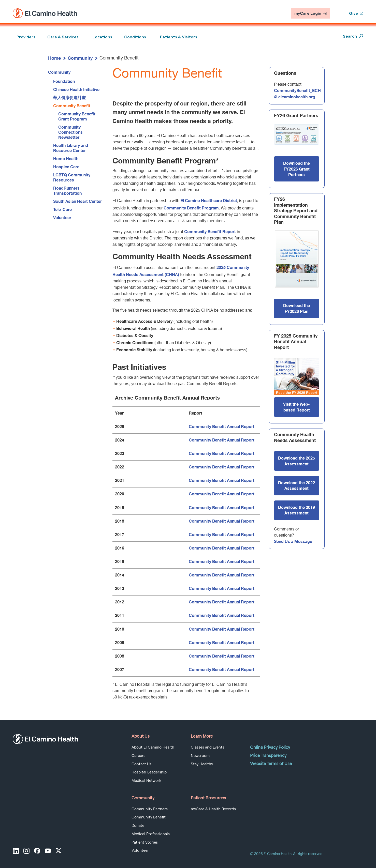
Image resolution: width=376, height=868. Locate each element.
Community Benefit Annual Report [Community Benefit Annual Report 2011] (222, 615)
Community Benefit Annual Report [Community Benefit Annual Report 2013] (222, 588)
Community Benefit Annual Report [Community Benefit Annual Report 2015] (222, 561)
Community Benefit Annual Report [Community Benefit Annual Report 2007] (222, 669)
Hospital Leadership (149, 772)
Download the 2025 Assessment (297, 461)
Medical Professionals (151, 834)
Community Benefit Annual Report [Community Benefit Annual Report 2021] (222, 480)
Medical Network (146, 781)
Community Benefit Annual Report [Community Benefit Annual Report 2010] (222, 629)
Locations (102, 37)
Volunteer (62, 217)
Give (356, 13)
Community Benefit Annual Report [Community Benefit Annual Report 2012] (222, 602)
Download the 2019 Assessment (297, 510)
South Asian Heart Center (77, 201)
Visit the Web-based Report (297, 407)
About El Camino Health (153, 747)
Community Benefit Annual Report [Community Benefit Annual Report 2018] (222, 521)
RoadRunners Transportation (67, 191)
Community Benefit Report (210, 231)
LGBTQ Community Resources (72, 177)
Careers (138, 756)
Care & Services (63, 37)
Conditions (135, 37)
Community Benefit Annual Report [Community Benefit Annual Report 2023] (222, 453)
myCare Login (310, 13)
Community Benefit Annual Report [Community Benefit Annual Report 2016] (222, 548)
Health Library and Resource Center (71, 148)
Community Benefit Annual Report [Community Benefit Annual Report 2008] (222, 656)
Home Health (66, 158)
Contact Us (141, 764)
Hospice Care (66, 167)
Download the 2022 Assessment (297, 485)
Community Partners (150, 809)
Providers (26, 37)
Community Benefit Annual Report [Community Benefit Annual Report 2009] (222, 642)
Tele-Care (62, 209)
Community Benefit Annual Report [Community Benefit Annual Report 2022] (222, 467)
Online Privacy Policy (270, 747)
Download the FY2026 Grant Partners (297, 169)
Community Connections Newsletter (70, 132)
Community (80, 58)
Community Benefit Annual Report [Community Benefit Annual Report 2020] (222, 494)
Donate (138, 826)
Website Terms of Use (271, 764)
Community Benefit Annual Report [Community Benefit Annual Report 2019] (222, 507)
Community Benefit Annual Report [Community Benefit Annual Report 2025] (222, 426)
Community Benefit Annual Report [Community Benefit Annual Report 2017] (222, 534)
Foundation (64, 81)
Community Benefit (72, 106)
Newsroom (200, 756)
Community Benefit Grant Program (77, 116)
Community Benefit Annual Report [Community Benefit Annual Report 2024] (222, 440)
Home (54, 58)
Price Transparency (268, 755)
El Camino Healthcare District (209, 200)
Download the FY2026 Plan (297, 308)
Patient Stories (145, 842)
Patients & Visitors (179, 37)
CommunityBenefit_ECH (297, 90)
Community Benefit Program (191, 208)
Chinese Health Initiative (76, 89)
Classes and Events (207, 747)
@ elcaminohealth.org (295, 97)
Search (353, 36)
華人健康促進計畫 (69, 97)
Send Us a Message (293, 541)
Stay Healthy (202, 764)
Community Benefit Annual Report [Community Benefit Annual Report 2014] (222, 575)
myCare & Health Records (213, 809)
